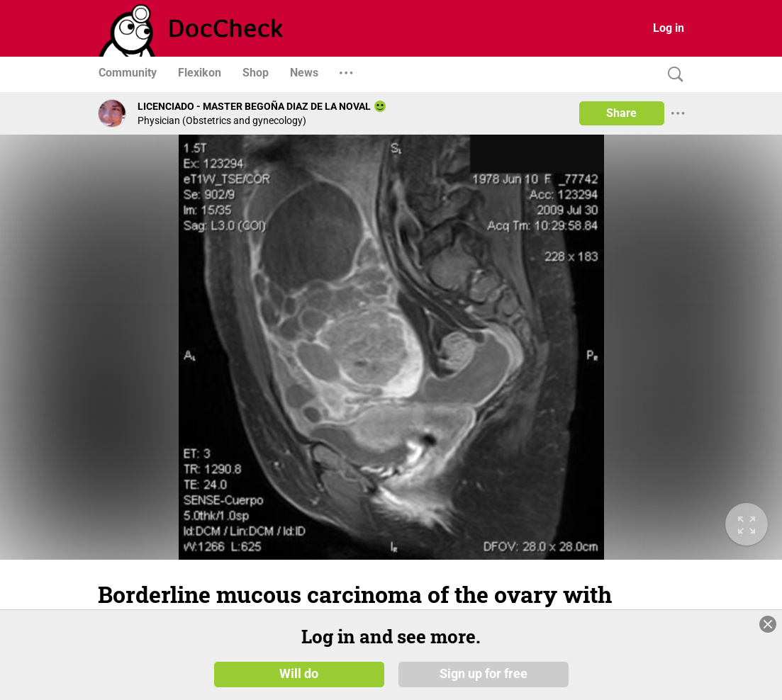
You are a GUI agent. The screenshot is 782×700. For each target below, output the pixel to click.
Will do (299, 673)
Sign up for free (484, 673)
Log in (669, 28)
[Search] (672, 75)
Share (621, 113)
